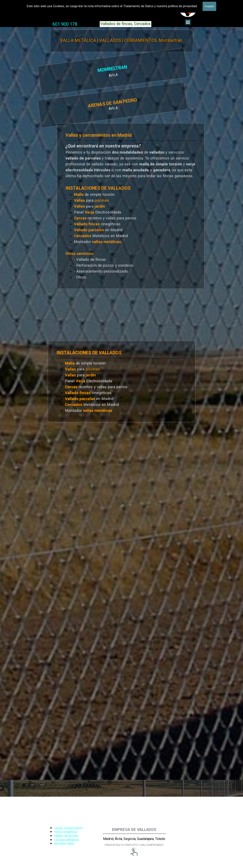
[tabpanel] (65, 24)
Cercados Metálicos (67, 840)
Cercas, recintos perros (68, 828)
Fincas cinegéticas (66, 832)
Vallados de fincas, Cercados (126, 24)
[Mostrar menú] (188, 22)
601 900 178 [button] (65, 24)
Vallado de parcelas (66, 836)
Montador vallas (64, 844)
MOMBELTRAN (71, 69)
